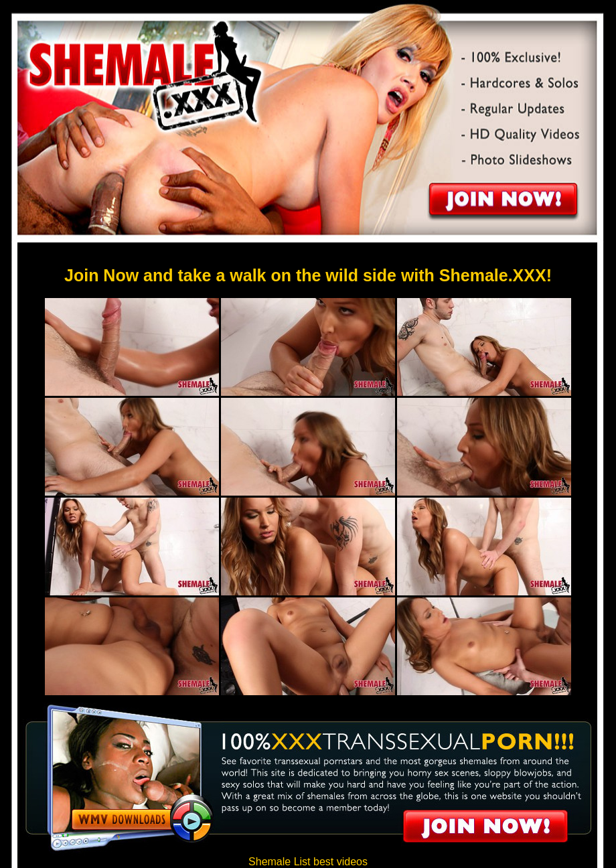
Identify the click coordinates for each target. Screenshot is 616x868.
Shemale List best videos (308, 862)
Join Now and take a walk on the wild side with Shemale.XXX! (308, 275)
